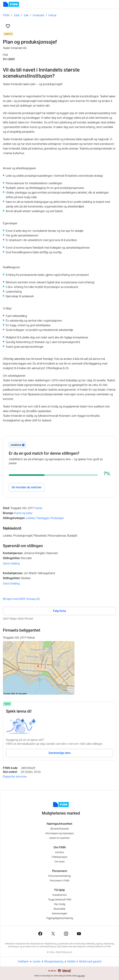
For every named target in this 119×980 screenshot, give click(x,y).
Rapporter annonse (15, 777)
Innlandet (38, 15)
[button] (8, 26)
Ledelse (31, 518)
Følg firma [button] (59, 611)
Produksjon (57, 518)
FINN (6, 15)
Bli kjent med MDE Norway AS (21, 599)
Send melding (11, 564)
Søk (26, 15)
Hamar (52, 15)
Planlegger (43, 518)
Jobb (17, 15)
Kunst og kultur (23, 513)
